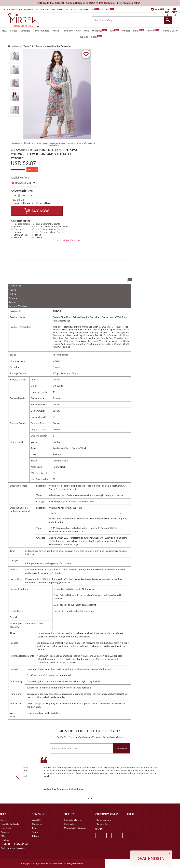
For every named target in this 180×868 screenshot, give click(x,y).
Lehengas (25, 31)
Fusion (153, 30)
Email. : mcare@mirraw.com (13, 848)
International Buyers (73, 820)
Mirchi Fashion (61, 355)
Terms (35, 832)
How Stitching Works (10, 824)
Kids (78, 31)
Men (86, 31)
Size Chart (18, 200)
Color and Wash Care (18, 306)
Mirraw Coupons (103, 820)
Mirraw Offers (102, 824)
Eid (114, 30)
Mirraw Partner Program (75, 828)
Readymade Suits (62, 448)
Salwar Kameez (41, 31)
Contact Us (37, 824)
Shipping (12, 290)
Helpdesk (5, 840)
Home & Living (170, 31)
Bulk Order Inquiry (86, 9)
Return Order (63, 9)
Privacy (36, 836)
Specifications (15, 286)
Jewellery (68, 31)
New (4, 31)
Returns (12, 302)
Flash (96, 36)
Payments (13, 298)
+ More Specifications (68, 240)
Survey (74, 9)
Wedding (100, 30)
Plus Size (83, 37)
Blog (34, 828)
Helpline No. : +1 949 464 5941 (14, 844)
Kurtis (56, 31)
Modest (126, 31)
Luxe (138, 30)
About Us (36, 820)
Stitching (12, 294)
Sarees (14, 31)
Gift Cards (107, 9)
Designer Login (71, 824)
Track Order (50, 9)
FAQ (3, 836)
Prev (18, 776)
